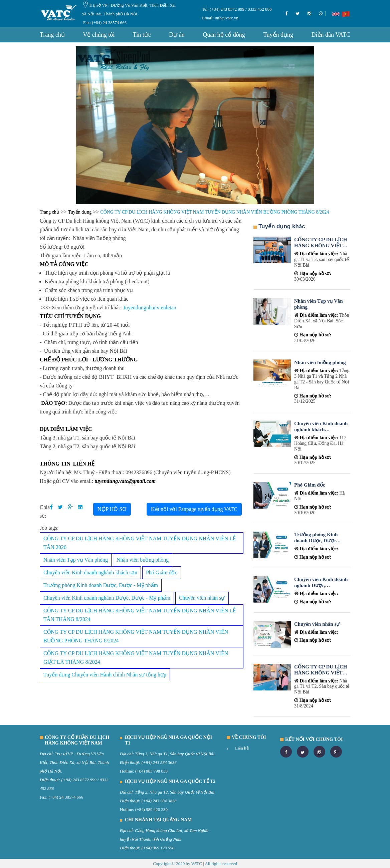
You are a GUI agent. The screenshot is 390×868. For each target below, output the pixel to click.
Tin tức (142, 35)
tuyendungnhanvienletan (150, 308)
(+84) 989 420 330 (151, 809)
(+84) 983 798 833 (151, 771)
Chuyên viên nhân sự (202, 598)
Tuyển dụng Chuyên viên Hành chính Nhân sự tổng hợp (105, 675)
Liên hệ (242, 748)
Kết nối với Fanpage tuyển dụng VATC (194, 509)
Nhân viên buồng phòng (143, 560)
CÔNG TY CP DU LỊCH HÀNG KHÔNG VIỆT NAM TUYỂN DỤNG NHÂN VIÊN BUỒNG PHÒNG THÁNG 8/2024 (136, 636)
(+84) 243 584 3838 (159, 801)
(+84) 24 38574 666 (66, 797)
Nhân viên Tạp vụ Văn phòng (76, 560)
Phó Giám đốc (162, 572)
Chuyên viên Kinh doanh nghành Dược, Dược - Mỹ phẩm (107, 598)
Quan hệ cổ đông (224, 35)
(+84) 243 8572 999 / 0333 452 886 (240, 9)
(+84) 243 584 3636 (159, 762)
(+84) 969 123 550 (158, 848)
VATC (196, 863)
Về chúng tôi (99, 35)
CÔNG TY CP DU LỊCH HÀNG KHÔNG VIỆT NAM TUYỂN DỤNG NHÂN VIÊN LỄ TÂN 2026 (140, 543)
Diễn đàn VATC (331, 35)
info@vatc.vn (226, 18)
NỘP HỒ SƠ (112, 509)
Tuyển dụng (278, 35)
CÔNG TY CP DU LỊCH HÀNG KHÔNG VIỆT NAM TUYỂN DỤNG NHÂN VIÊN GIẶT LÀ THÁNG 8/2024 (136, 658)
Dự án (177, 35)
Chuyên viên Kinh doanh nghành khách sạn (90, 572)
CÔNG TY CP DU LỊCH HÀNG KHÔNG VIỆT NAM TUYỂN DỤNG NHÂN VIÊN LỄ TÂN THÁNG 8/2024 (140, 615)
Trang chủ (52, 35)
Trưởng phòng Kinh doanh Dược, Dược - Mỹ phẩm (101, 585)
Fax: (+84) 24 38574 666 (105, 23)
